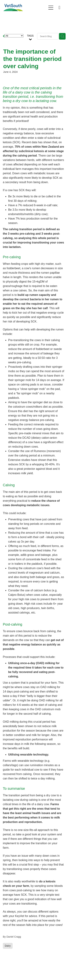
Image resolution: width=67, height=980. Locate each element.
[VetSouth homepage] (25, 8)
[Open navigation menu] (51, 8)
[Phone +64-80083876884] (59, 8)
